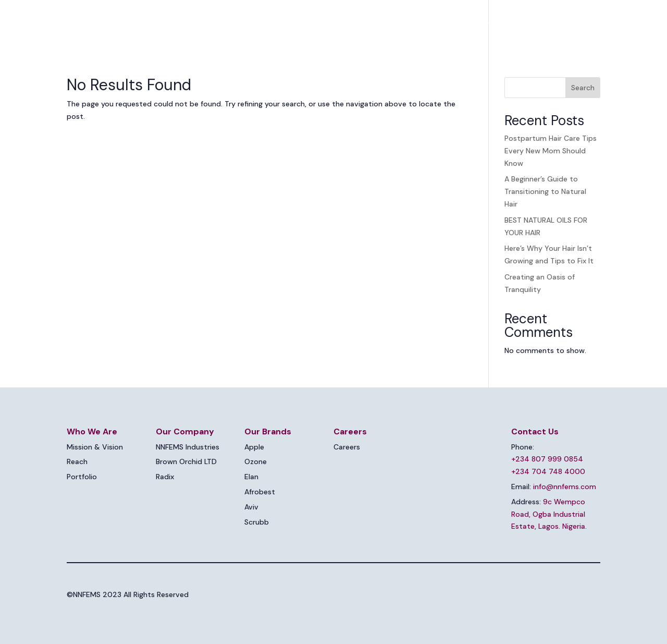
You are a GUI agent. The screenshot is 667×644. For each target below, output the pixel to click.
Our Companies (374, 24)
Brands (439, 24)
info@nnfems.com (565, 487)
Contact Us (569, 24)
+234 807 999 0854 (547, 459)
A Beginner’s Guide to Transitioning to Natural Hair (545, 191)
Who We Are (299, 24)
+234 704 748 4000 (548, 471)
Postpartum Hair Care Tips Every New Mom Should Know (551, 151)
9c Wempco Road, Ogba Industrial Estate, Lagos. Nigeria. (549, 514)
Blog (527, 24)
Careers (491, 24)
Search (583, 88)
